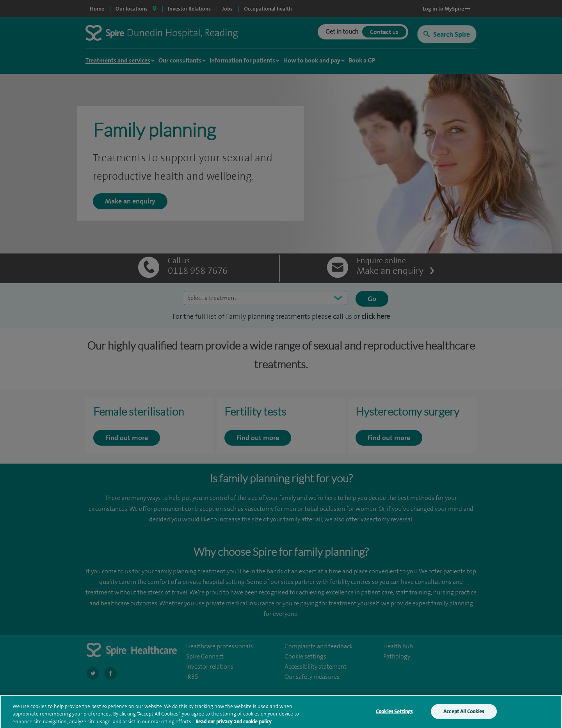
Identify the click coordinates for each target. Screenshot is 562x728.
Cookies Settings (394, 715)
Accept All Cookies (464, 715)
